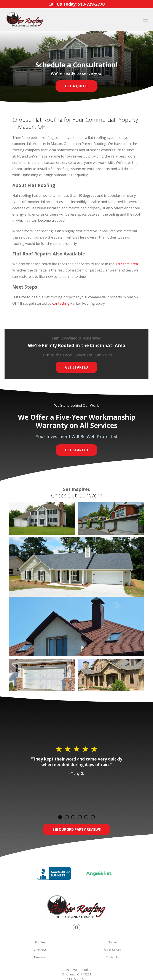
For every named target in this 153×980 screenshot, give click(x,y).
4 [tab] (80, 817)
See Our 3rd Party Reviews (77, 829)
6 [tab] (93, 817)
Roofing (40, 942)
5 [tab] (86, 817)
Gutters (113, 942)
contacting (61, 303)
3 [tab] (73, 817)
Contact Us (113, 957)
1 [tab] (60, 817)
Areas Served (113, 950)
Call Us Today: (76, 4)
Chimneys (40, 950)
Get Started (76, 367)
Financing (40, 957)
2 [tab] (67, 817)
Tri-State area (127, 264)
